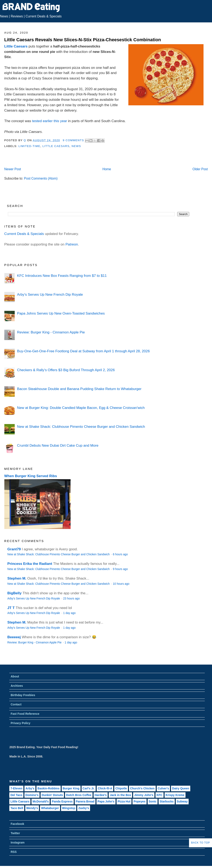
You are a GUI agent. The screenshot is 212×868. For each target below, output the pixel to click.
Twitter (15, 833)
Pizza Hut (124, 801)
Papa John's (106, 801)
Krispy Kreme (175, 795)
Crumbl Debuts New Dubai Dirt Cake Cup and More (58, 445)
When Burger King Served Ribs (31, 476)
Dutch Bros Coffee (79, 795)
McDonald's (41, 801)
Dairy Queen (181, 788)
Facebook (17, 824)
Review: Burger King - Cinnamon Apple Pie (51, 332)
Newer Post (13, 169)
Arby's (30, 788)
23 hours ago (71, 599)
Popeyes (140, 801)
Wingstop (69, 808)
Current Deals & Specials (43, 16)
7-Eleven (16, 788)
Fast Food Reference (25, 714)
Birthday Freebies (23, 695)
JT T (11, 608)
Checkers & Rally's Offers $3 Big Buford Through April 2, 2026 (66, 370)
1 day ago (69, 613)
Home (107, 169)
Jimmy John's (144, 795)
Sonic (153, 801)
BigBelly (15, 593)
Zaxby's (84, 808)
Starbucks (167, 801)
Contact (16, 704)
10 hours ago (121, 584)
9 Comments (73, 140)
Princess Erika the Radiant (30, 564)
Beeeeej (14, 637)
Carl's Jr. (89, 788)
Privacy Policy (20, 723)
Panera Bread (85, 801)
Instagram (17, 842)
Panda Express (62, 801)
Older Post (200, 169)
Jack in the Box (120, 795)
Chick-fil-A (105, 788)
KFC (160, 795)
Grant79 (14, 549)
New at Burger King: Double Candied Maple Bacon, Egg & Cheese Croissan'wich (81, 408)
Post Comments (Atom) (41, 178)
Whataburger (50, 808)
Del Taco (16, 795)
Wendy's (32, 808)
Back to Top (201, 843)
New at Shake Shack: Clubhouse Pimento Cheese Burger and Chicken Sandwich (81, 427)
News (4, 16)
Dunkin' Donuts (52, 795)
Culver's (163, 788)
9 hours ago (120, 569)
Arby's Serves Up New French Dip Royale (50, 294)
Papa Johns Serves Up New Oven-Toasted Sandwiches (61, 313)
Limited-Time (29, 146)
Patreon (72, 244)
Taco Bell (17, 808)
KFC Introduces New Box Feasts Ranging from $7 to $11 (62, 276)
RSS (14, 852)
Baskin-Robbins (49, 788)
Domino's (32, 795)
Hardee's (101, 795)
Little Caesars (16, 46)
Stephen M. (17, 578)
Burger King (71, 788)
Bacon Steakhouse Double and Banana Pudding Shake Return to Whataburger (79, 389)
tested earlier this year (50, 121)
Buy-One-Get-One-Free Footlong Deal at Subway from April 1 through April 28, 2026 (83, 351)
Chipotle (121, 788)
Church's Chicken (142, 788)
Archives (17, 686)
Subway (182, 801)
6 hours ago (120, 554)
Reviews (17, 16)
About (15, 676)
